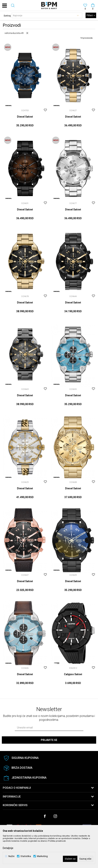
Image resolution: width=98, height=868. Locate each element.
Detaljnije (8, 848)
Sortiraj (7, 16)
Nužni (11, 856)
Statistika (26, 856)
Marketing (42, 856)
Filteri (91, 15)
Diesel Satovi (25, 117)
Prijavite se (49, 740)
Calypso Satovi (73, 674)
